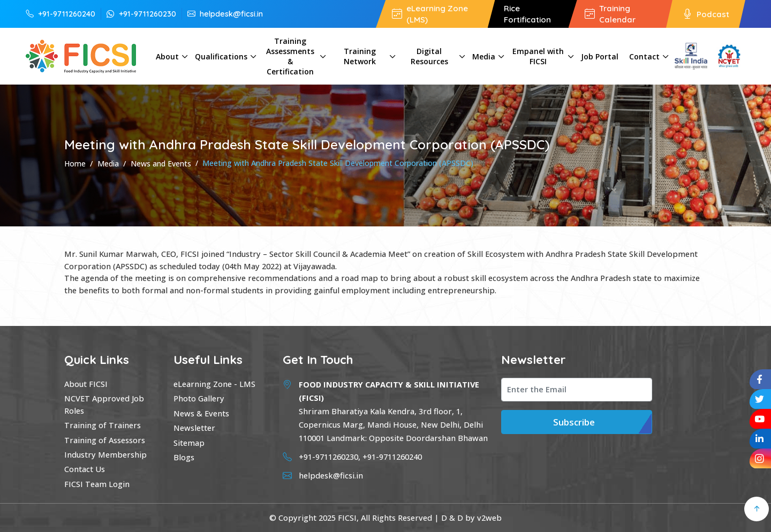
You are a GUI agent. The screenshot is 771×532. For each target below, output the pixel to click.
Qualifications (221, 56)
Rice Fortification (527, 14)
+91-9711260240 (61, 13)
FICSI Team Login (97, 484)
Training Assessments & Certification (290, 56)
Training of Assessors (105, 440)
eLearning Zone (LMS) (430, 14)
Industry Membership (105, 454)
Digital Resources (429, 56)
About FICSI (86, 384)
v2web (489, 518)
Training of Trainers (103, 425)
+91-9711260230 (141, 13)
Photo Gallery (199, 398)
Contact (644, 56)
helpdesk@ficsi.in (225, 13)
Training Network (360, 56)
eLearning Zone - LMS (214, 384)
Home (75, 164)
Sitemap (189, 443)
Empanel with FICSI (538, 56)
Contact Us (85, 469)
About (167, 56)
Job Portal (600, 56)
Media (484, 56)
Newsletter (194, 428)
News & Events (201, 413)
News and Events (161, 164)
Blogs (184, 457)
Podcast (706, 14)
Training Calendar (610, 14)
